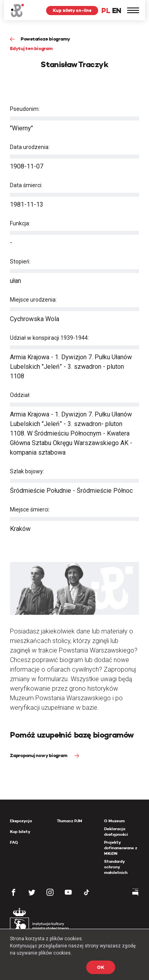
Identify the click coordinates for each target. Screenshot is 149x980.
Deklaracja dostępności (116, 832)
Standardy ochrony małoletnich (116, 867)
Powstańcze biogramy (45, 39)
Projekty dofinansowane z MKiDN (121, 848)
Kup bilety (20, 832)
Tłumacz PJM (70, 821)
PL (106, 11)
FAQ (14, 842)
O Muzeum (114, 821)
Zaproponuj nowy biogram (39, 755)
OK (101, 967)
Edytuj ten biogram (31, 48)
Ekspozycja (21, 821)
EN (117, 11)
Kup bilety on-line (72, 10)
